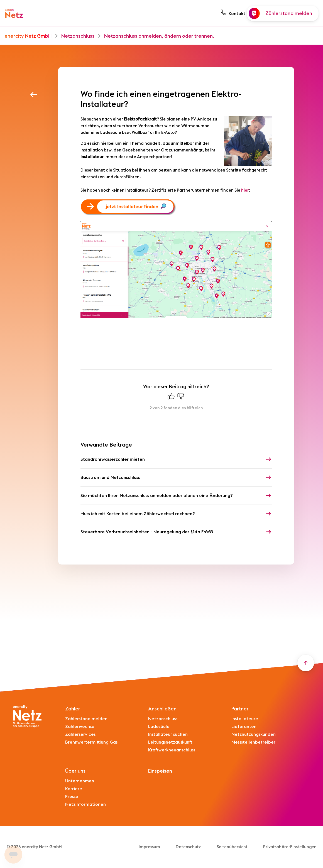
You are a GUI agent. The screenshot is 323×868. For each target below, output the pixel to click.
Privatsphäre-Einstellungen (290, 847)
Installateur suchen (168, 734)
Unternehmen (80, 781)
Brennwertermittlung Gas (91, 742)
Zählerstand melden (86, 719)
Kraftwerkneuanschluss (172, 750)
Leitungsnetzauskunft (170, 742)
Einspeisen (160, 771)
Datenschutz (188, 847)
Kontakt (237, 14)
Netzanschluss (78, 36)
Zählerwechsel (80, 727)
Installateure (245, 719)
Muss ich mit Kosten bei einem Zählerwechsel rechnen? (138, 514)
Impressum (149, 847)
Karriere (74, 789)
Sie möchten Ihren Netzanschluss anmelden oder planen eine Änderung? (157, 496)
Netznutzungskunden (254, 734)
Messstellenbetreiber (253, 742)
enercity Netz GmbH (28, 36)
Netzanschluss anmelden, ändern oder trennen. (159, 36)
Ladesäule (159, 727)
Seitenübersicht (232, 847)
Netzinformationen (85, 804)
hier (245, 190)
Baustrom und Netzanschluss (110, 478)
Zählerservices (80, 734)
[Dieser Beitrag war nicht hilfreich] (181, 398)
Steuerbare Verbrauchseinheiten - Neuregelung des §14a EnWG (147, 532)
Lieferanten (244, 727)
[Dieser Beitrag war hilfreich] (171, 398)
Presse (72, 797)
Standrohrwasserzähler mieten (113, 459)
